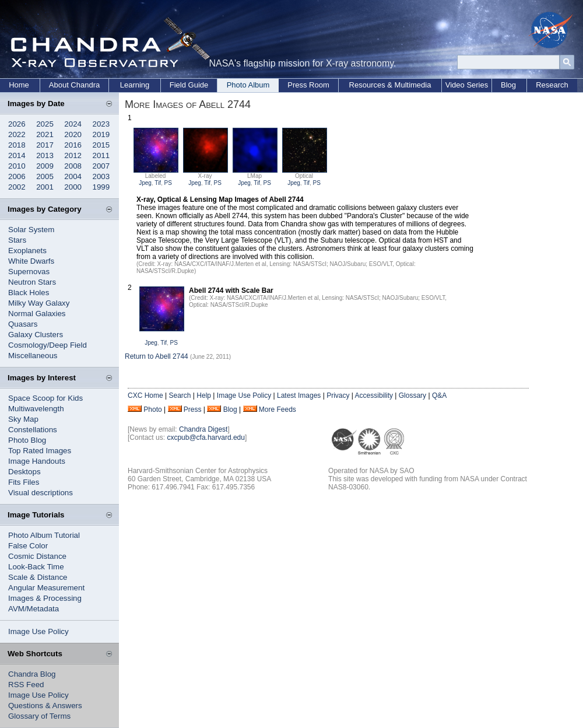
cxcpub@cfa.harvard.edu (206, 437)
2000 (73, 187)
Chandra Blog (32, 674)
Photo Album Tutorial (44, 535)
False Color (28, 546)
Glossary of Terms (39, 716)
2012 (73, 155)
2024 (73, 124)
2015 (101, 145)
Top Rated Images (40, 451)
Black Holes (29, 293)
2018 (17, 145)
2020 (73, 134)
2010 (17, 166)
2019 (101, 134)
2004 (73, 176)
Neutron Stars (32, 282)
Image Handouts (37, 461)
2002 (17, 187)
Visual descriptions (41, 493)
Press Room (308, 85)
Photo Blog (27, 440)
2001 (45, 187)
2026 (17, 124)
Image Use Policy (38, 631)
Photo (152, 409)
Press (193, 409)
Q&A (439, 395)
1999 (101, 187)
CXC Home (145, 395)
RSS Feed (26, 685)
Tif (158, 183)
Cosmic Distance (37, 556)
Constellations (33, 430)
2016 (73, 145)
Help (204, 395)
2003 (101, 176)
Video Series (467, 85)
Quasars (23, 324)
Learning (135, 85)
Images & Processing (45, 598)
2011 (101, 155)
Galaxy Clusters (36, 335)
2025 (45, 124)
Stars (17, 240)
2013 (45, 155)
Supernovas (29, 272)
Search (180, 395)
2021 (45, 134)
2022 (17, 134)
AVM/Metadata (34, 609)
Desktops (24, 472)
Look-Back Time (36, 567)
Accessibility (374, 395)
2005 (45, 176)
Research (552, 85)
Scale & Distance (38, 577)
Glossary (412, 395)
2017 (45, 145)
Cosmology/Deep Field (48, 345)
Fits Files (24, 482)
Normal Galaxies (37, 314)
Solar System (31, 230)
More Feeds (278, 409)
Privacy (338, 395)
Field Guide (189, 85)
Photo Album (248, 85)
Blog (508, 85)
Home (19, 85)
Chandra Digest (203, 429)
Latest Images (299, 395)
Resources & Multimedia (390, 85)
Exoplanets (27, 251)
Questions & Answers (45, 706)
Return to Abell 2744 (157, 356)
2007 (101, 166)
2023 (101, 124)
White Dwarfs (31, 261)
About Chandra (74, 85)
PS (168, 183)
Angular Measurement (46, 588)
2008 (73, 166)
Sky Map (23, 419)
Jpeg (145, 183)
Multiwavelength (36, 409)
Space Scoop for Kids (45, 398)
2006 (17, 176)
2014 (17, 155)
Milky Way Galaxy (39, 303)
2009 (45, 166)
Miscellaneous (33, 356)
